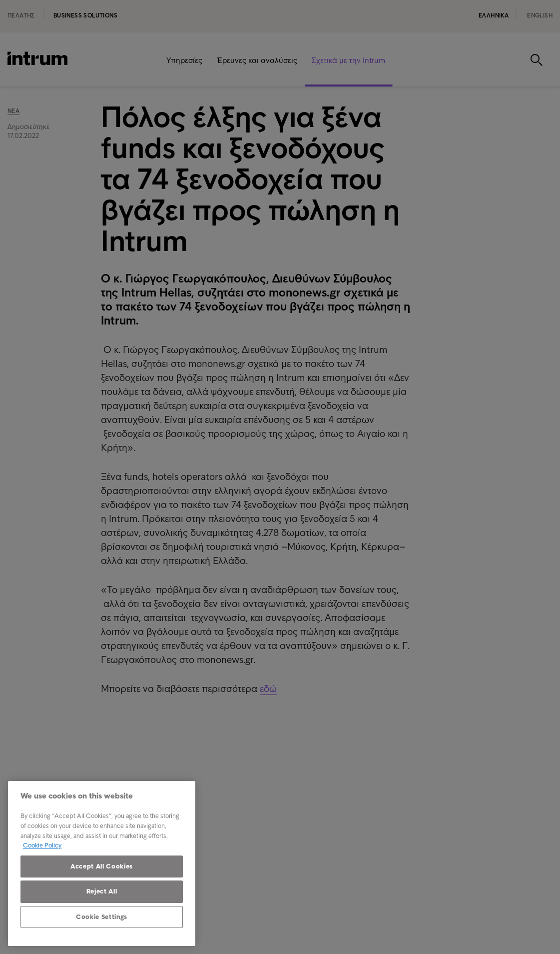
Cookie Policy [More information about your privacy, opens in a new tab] (42, 845)
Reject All (102, 891)
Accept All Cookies (102, 866)
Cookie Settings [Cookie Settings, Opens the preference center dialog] (102, 917)
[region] (102, 863)
